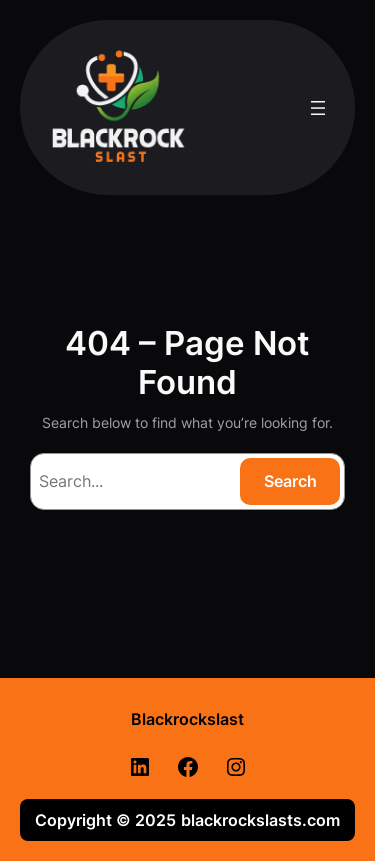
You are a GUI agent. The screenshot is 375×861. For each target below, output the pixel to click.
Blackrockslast (187, 719)
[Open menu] (318, 108)
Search (290, 481)
